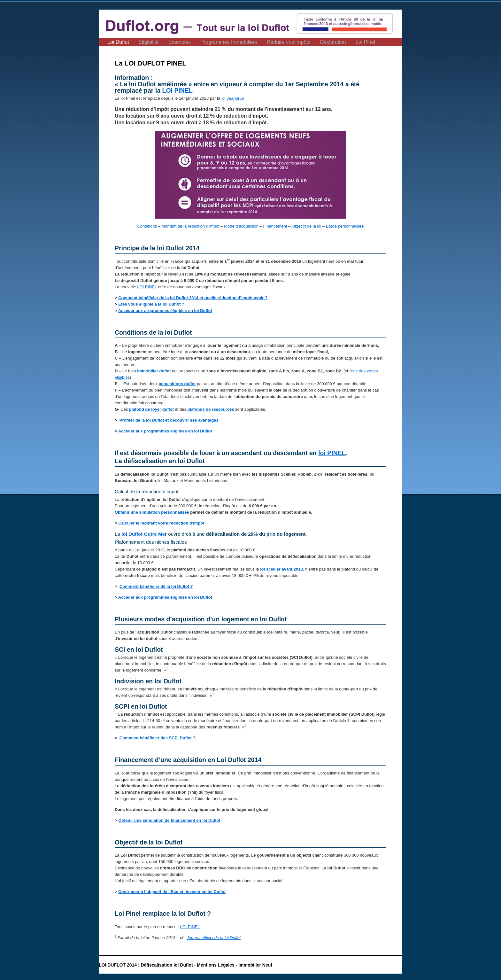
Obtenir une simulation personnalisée (152, 512)
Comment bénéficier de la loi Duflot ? (156, 586)
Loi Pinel (365, 42)
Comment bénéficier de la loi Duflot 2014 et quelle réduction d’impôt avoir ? (193, 298)
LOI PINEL (177, 90)
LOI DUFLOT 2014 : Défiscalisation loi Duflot (146, 965)
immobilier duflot (154, 371)
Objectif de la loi (307, 226)
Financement (275, 226)
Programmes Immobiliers (229, 42)
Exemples (180, 42)
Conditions (147, 226)
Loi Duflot (118, 42)
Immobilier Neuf (255, 965)
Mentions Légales (216, 965)
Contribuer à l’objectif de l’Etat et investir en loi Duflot (172, 892)
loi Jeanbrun (233, 98)
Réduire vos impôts (289, 42)
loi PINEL (332, 453)
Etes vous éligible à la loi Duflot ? (151, 304)
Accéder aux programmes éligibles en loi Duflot (165, 311)
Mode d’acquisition (241, 226)
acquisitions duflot (177, 384)
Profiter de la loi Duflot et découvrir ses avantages (169, 420)
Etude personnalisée (345, 226)
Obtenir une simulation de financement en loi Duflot (169, 820)
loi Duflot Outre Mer (144, 534)
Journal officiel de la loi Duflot (214, 938)
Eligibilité (149, 42)
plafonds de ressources (211, 409)
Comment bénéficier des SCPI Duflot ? (158, 738)
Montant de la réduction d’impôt (190, 226)
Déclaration (333, 42)
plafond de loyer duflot (151, 409)
